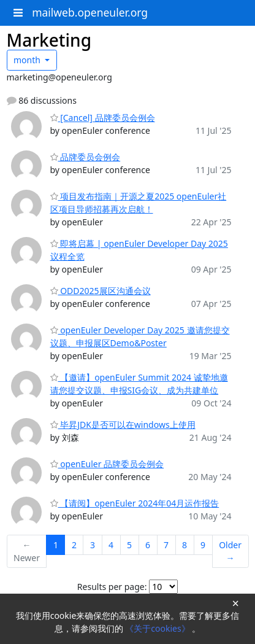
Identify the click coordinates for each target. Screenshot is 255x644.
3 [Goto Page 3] (93, 545)
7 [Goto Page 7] (166, 545)
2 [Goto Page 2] (74, 545)
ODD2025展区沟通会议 (101, 291)
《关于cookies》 (158, 628)
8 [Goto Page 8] (185, 545)
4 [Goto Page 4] (111, 545)
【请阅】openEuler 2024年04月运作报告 (135, 503)
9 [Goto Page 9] (203, 545)
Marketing (49, 40)
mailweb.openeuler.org (90, 12)
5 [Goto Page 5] (129, 545)
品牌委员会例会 (86, 157)
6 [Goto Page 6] (148, 545)
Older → (230, 551)
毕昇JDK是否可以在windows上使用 (123, 425)
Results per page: (112, 587)
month (28, 60)
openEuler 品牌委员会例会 (107, 464)
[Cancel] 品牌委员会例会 (103, 118)
